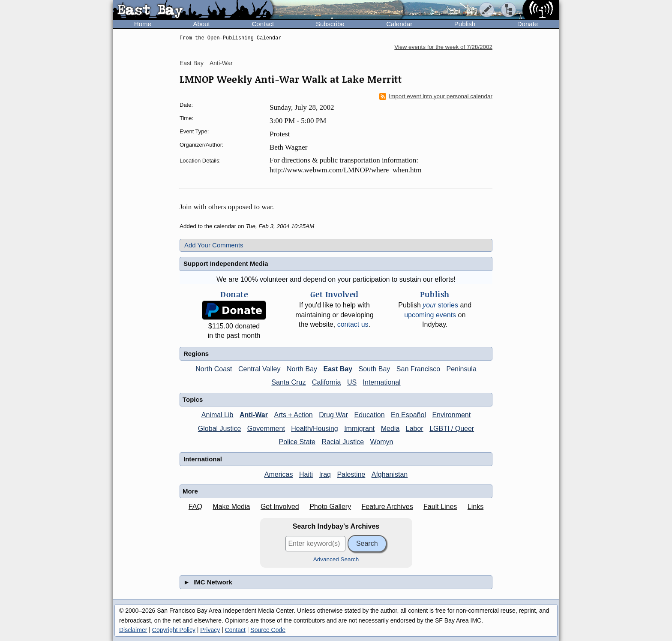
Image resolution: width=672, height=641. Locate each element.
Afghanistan (390, 474)
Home (143, 24)
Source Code (268, 630)
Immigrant (359, 429)
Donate (528, 24)
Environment (451, 415)
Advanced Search (336, 559)
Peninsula (462, 369)
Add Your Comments (214, 245)
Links (475, 507)
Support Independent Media (226, 263)
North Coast (214, 369)
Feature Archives (387, 507)
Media (390, 429)
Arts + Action (293, 415)
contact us (353, 324)
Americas (279, 474)
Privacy (210, 630)
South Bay (375, 369)
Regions (196, 354)
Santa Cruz (288, 382)
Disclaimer (133, 630)
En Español (408, 415)
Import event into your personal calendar (436, 96)
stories (440, 305)
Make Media (231, 507)
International (382, 382)
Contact (263, 24)
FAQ (195, 507)
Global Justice (220, 429)
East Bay (192, 63)
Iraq (325, 474)
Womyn (382, 442)
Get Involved (280, 507)
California (327, 382)
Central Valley (259, 369)
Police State (297, 442)
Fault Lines (440, 507)
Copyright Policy (174, 630)
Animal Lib (217, 415)
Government (266, 429)
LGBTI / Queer (452, 429)
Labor (415, 429)
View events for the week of (443, 47)
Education (369, 415)
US (352, 382)
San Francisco (418, 369)
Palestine (351, 474)
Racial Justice (343, 442)
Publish (465, 24)
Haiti (306, 474)
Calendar (399, 24)
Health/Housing (314, 429)
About (202, 24)
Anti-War (221, 63)
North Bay (302, 369)
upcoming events (430, 315)
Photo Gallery (330, 507)
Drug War (333, 415)
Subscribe (330, 24)
